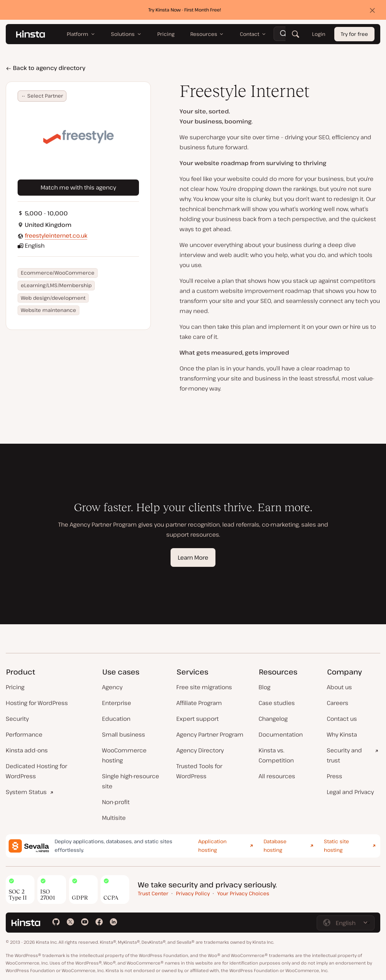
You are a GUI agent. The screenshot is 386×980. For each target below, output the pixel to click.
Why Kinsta (342, 734)
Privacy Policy (193, 893)
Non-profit (116, 802)
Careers (338, 703)
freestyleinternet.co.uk (56, 235)
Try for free (354, 34)
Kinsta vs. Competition (276, 755)
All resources (277, 776)
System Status (26, 792)
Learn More (193, 557)
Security (17, 719)
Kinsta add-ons (27, 750)
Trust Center (153, 893)
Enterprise (117, 703)
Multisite (114, 818)
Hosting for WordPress (37, 703)
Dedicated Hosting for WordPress (36, 771)
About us (339, 687)
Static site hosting (336, 846)
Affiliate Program (199, 703)
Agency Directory (200, 750)
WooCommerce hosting (124, 755)
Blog (264, 687)
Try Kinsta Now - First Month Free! (185, 10)
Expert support (197, 719)
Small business (124, 734)
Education (116, 719)
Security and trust (344, 755)
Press (334, 776)
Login (319, 34)
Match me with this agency (78, 187)
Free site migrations (204, 687)
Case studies (277, 703)
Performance (24, 734)
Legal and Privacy (350, 792)
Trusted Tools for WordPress (199, 771)
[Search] (296, 34)
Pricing (15, 687)
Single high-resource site (131, 781)
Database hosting (275, 846)
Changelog (273, 719)
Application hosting (212, 846)
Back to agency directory (46, 68)
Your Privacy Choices (243, 893)
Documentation (281, 734)
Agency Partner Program (210, 734)
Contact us (342, 719)
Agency (112, 687)
